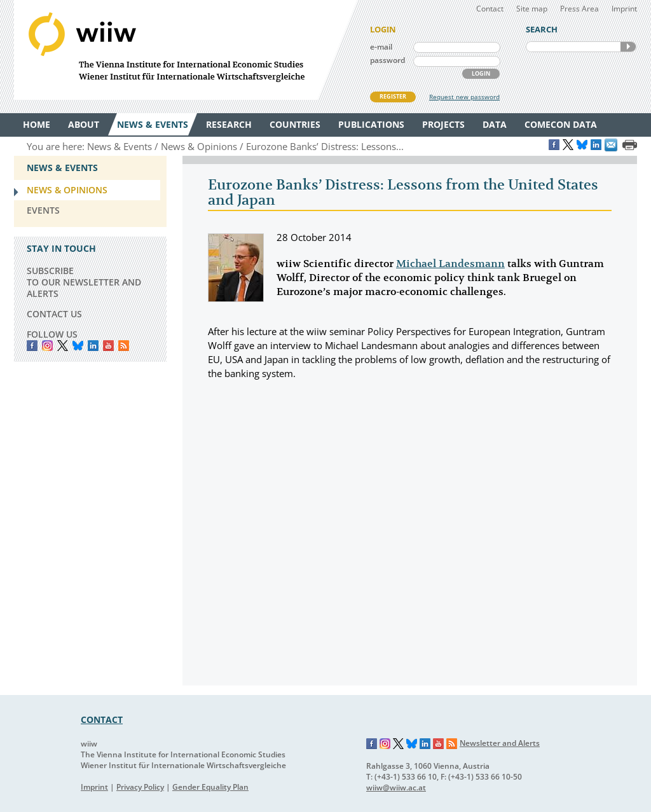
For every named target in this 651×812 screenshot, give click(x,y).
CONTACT (102, 719)
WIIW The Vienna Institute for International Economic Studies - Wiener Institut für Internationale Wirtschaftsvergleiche (186, 50)
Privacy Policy (140, 787)
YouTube (108, 346)
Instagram (385, 744)
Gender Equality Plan (210, 787)
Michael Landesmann (450, 264)
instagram (47, 346)
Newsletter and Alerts (500, 743)
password (387, 60)
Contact (490, 9)
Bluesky (78, 346)
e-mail (381, 47)
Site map (532, 9)
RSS (124, 346)
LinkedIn (93, 346)
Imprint (624, 9)
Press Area (579, 9)
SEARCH (628, 47)
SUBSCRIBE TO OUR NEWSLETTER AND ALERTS (84, 282)
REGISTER (393, 96)
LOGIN (481, 73)
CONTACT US (54, 314)
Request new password (464, 97)
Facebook (32, 346)
